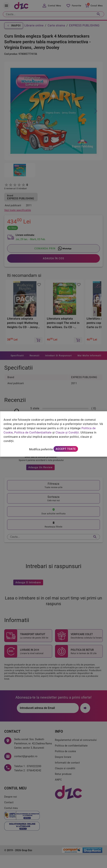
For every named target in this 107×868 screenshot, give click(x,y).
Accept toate (66, 449)
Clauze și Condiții (67, 432)
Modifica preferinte (41, 449)
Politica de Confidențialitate (33, 432)
